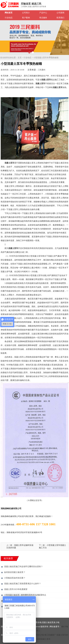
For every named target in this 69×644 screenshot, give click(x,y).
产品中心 (43, 13)
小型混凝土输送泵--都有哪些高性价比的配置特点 (25, 595)
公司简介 (26, 13)
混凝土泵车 (46, 80)
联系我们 (60, 18)
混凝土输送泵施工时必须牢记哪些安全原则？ (23, 567)
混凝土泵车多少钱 (36, 635)
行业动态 (9, 18)
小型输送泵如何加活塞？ (15, 578)
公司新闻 (60, 13)
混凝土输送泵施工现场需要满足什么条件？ (22, 584)
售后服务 (43, 18)
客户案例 (26, 18)
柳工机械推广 (50, 635)
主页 (20, 58)
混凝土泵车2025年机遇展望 (16, 589)
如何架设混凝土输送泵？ (15, 572)
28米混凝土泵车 (44, 639)
